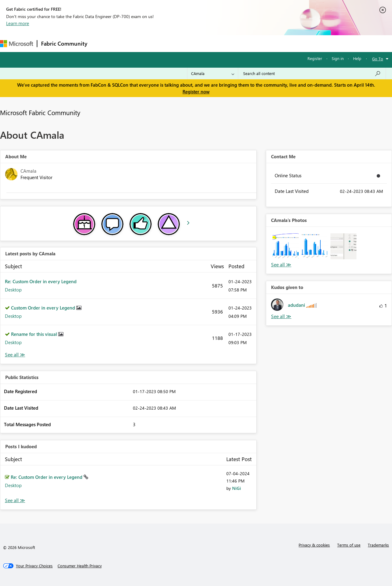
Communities (181, 43)
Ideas (153, 43)
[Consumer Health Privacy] (80, 566)
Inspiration (128, 43)
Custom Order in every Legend (44, 308)
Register (315, 58)
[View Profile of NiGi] (237, 488)
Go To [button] (378, 59)
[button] (285, 246)
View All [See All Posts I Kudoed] (15, 500)
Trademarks (378, 545)
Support (257, 43)
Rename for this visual (35, 334)
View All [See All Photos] (281, 265)
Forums (101, 43)
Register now (196, 92)
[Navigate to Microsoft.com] (17, 44)
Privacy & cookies (314, 545)
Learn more (18, 23)
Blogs (208, 43)
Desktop (13, 290)
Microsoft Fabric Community (40, 112)
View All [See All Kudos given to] (281, 316)
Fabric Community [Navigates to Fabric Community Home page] (64, 43)
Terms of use (349, 545)
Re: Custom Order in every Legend (41, 281)
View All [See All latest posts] (15, 355)
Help (357, 58)
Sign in (338, 58)
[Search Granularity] (213, 73)
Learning (232, 43)
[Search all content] (312, 73)
